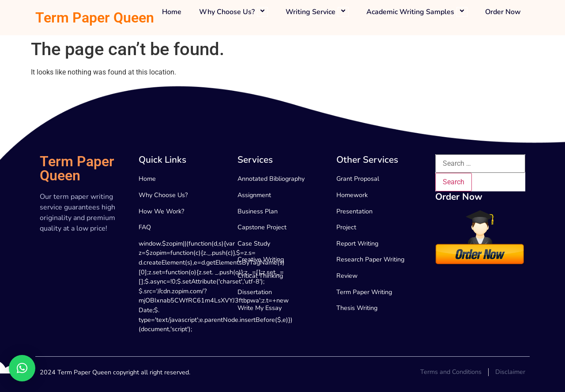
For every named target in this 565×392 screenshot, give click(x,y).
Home (172, 12)
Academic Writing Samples (417, 12)
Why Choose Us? (234, 12)
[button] (22, 368)
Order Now (503, 12)
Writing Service (317, 12)
